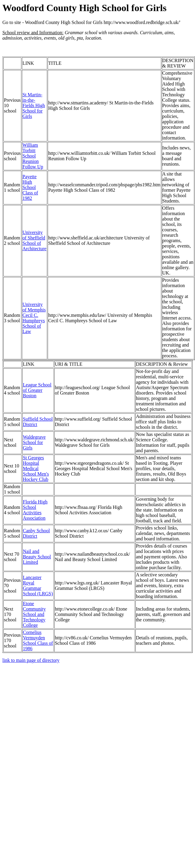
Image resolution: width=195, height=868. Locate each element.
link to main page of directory (31, 660)
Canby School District (36, 533)
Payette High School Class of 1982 (30, 187)
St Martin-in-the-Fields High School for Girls (34, 105)
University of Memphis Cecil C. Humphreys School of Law (34, 318)
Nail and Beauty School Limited (37, 557)
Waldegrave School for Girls (34, 442)
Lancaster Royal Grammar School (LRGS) (38, 586)
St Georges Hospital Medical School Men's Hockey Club (36, 469)
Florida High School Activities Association (35, 510)
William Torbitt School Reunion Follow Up (33, 156)
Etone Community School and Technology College (34, 614)
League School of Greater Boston (37, 390)
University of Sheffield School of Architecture (34, 240)
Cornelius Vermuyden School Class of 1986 (38, 640)
